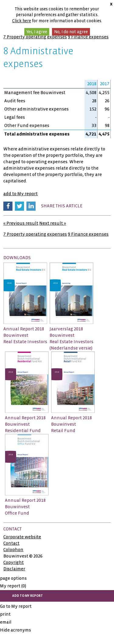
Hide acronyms (16, 630)
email (6, 622)
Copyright (14, 562)
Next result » (53, 223)
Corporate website (22, 537)
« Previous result (21, 223)
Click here (22, 21)
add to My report (21, 194)
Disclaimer (14, 569)
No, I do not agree (71, 32)
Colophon (13, 550)
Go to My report (16, 606)
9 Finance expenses (88, 37)
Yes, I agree (37, 32)
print (5, 614)
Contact (11, 543)
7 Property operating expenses (35, 37)
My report (13, 586)
